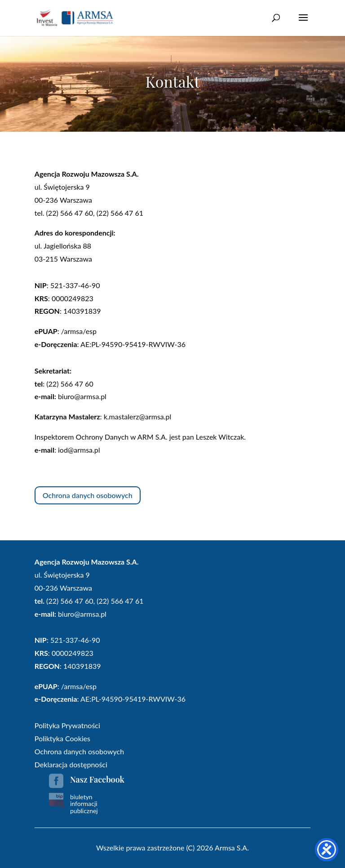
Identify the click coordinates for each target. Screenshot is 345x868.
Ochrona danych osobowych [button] (88, 495)
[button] (303, 23)
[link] (75, 17)
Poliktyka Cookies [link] (62, 738)
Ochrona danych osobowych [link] (79, 751)
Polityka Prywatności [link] (67, 725)
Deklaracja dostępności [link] (71, 764)
